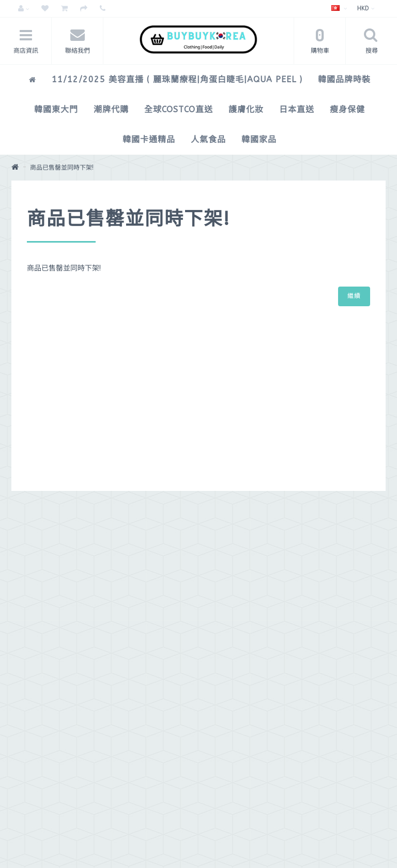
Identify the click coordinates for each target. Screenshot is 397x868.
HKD (366, 8)
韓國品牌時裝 (344, 79)
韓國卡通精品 (149, 139)
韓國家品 (259, 139)
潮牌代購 (111, 109)
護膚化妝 (246, 109)
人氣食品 (208, 139)
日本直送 (297, 109)
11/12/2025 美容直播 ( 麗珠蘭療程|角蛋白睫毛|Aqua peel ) (177, 79)
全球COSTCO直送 (179, 109)
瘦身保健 (347, 109)
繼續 (354, 296)
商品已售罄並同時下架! (62, 168)
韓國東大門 (56, 109)
